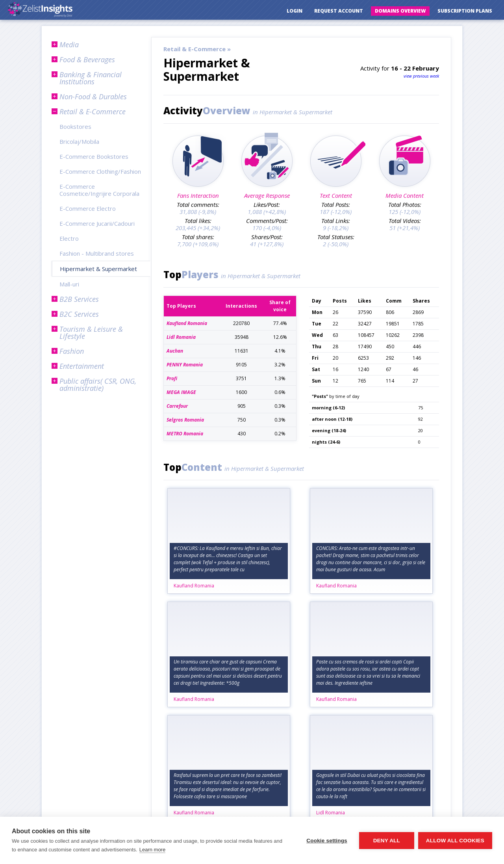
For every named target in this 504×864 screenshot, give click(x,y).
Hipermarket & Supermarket (98, 269)
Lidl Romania (331, 813)
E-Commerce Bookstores (94, 156)
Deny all (387, 841)
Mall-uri (69, 284)
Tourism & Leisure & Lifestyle (91, 333)
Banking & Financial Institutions (91, 78)
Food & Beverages (87, 59)
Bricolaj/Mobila (79, 141)
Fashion (72, 351)
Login (295, 11)
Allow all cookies (455, 841)
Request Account (339, 11)
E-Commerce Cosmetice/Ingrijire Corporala (99, 190)
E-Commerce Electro (88, 208)
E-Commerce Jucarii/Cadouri (97, 223)
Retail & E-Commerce (93, 111)
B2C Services (79, 314)
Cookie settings (327, 841)
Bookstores (75, 126)
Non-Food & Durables (93, 97)
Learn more (152, 850)
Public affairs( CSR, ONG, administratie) (98, 385)
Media (69, 45)
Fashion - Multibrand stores (97, 253)
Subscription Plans (465, 11)
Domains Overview (400, 11)
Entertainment (82, 366)
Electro (69, 238)
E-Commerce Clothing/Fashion (100, 171)
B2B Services (79, 299)
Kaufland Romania (194, 586)
